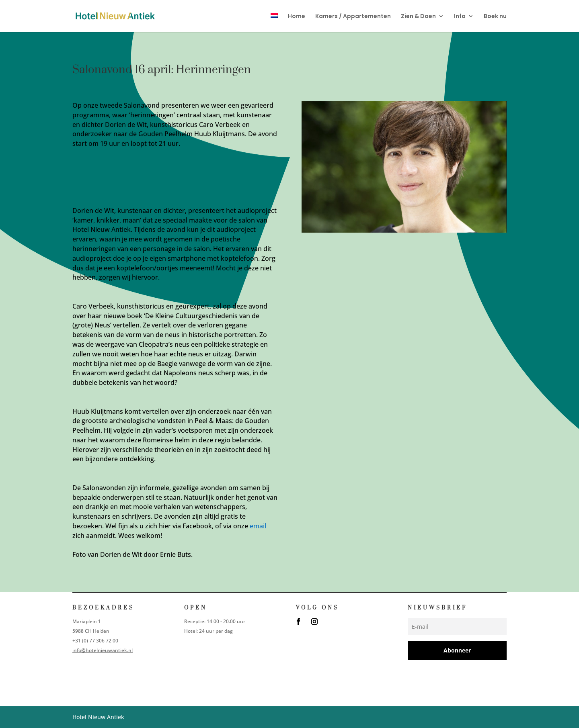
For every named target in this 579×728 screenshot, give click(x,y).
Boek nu (495, 17)
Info (460, 17)
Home (297, 17)
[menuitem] (274, 23)
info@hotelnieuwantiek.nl (103, 650)
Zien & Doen (418, 17)
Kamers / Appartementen (353, 17)
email (258, 526)
